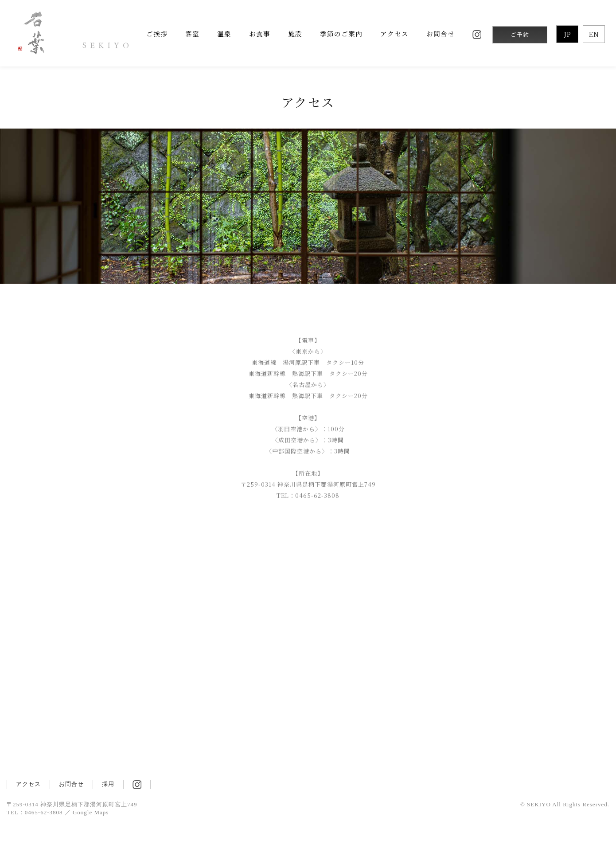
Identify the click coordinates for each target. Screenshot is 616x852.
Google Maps (91, 812)
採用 (108, 784)
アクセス (28, 784)
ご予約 (520, 35)
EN (594, 34)
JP (567, 34)
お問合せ (71, 784)
